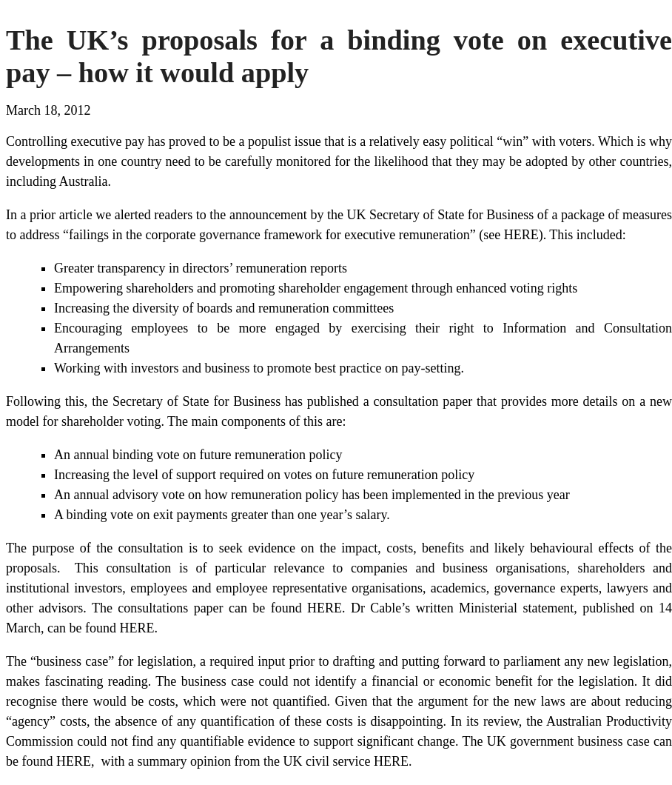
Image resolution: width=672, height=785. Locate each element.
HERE (325, 608)
